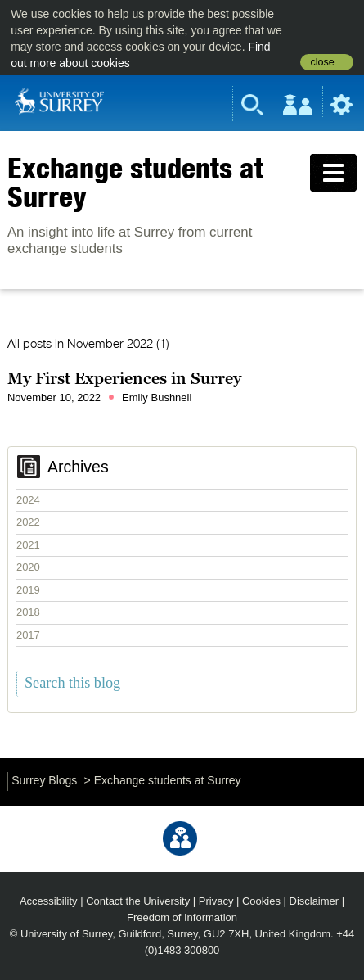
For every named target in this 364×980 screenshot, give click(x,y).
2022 (28, 522)
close (322, 62)
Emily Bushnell (157, 397)
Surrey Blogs (44, 780)
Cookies (261, 901)
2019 (28, 590)
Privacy (216, 901)
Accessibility (49, 901)
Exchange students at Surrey (135, 182)
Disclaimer (315, 901)
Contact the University (138, 901)
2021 (28, 545)
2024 (28, 500)
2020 (28, 567)
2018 (28, 612)
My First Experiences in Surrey (124, 378)
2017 (28, 635)
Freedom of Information (182, 917)
